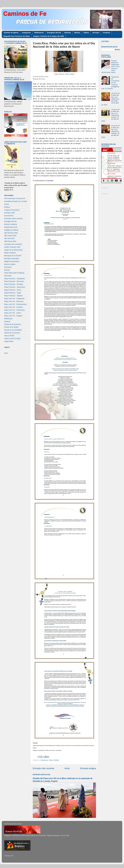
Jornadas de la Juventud (13, 244)
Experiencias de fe (11, 227)
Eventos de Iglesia (11, 33)
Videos (86, 33)
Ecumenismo (9, 216)
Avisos (7, 204)
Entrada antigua (88, 768)
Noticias (68, 33)
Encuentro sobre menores (13, 218)
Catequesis (26, 33)
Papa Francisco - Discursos (14, 281)
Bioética (7, 207)
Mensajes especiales (12, 259)
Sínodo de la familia (11, 327)
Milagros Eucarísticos (12, 261)
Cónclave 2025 (10, 213)
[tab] (107, 150)
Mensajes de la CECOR (13, 256)
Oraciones (44, 760)
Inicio (67, 768)
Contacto (106, 33)
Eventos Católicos (11, 224)
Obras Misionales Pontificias (14, 273)
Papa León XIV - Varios (13, 313)
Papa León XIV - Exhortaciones (15, 304)
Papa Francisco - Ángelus (13, 296)
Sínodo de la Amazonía (13, 324)
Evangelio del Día (54, 33)
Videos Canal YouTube (12, 339)
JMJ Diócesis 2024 (11, 233)
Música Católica (10, 264)
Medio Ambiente (10, 253)
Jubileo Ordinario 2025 (12, 247)
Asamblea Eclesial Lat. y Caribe (16, 201)
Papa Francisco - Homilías (14, 284)
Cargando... (106, 188)
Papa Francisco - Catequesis (14, 279)
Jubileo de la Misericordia (13, 250)
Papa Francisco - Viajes (13, 293)
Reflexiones (39, 33)
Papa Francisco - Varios (13, 290)
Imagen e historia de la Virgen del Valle (49, 36)
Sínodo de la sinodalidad (13, 330)
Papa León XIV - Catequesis (14, 299)
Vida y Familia (54, 760)
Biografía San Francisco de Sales (17, 36)
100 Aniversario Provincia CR (15, 198)
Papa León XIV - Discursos (14, 301)
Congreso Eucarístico (12, 210)
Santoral (7, 321)
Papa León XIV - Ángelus (13, 316)
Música (77, 33)
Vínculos (96, 33)
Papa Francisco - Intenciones (15, 287)
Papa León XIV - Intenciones (14, 310)
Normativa (8, 267)
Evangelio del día (10, 221)
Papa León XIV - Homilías (13, 307)
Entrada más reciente (44, 768)
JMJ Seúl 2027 (9, 238)
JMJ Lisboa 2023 (10, 236)
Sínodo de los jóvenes (12, 333)
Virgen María (9, 341)
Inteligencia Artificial (11, 230)
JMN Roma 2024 (10, 241)
